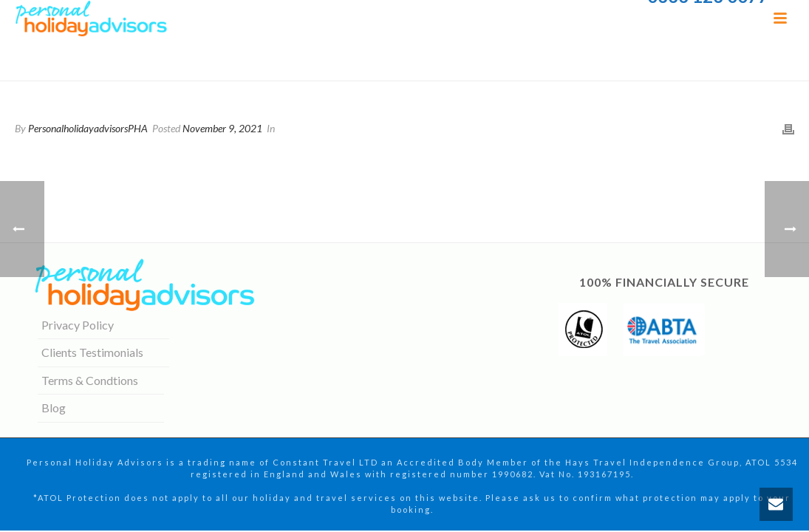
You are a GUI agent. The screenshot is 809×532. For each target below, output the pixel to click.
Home (625, 66)
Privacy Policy (78, 325)
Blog (54, 407)
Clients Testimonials (92, 352)
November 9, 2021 (222, 128)
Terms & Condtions (90, 380)
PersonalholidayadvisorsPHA (88, 128)
